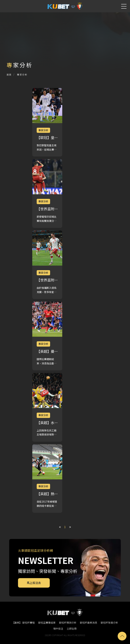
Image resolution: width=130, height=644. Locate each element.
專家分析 (22, 75)
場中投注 (58, 629)
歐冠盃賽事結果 (47, 623)
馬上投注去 (34, 583)
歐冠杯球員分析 (109, 623)
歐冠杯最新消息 (89, 623)
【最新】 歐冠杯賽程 (23, 623)
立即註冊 (72, 629)
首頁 (9, 75)
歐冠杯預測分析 (68, 623)
